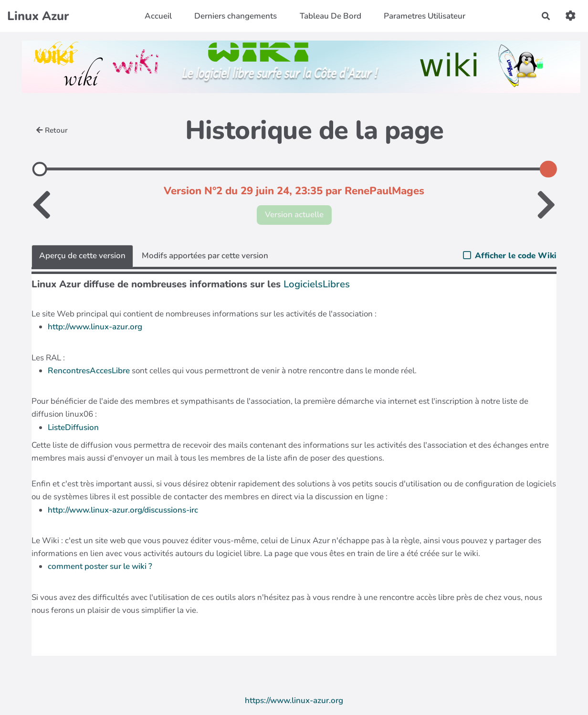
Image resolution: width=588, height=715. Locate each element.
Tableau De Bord (331, 16)
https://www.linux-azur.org (294, 700)
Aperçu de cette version (82, 256)
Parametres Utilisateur (425, 16)
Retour (52, 130)
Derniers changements (236, 16)
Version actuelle (294, 215)
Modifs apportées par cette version (205, 256)
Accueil (158, 16)
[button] (571, 16)
